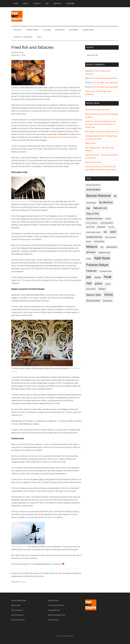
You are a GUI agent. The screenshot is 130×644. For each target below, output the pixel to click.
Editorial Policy (53, 601)
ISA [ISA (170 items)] (105, 232)
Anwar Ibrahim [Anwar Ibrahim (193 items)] (93, 190)
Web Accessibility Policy (57, 615)
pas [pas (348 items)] (89, 277)
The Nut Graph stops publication (105, 78)
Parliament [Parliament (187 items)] (91, 271)
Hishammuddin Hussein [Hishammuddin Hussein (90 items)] (93, 232)
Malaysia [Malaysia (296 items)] (92, 247)
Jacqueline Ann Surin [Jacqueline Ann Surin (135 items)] (94, 237)
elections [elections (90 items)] (108, 219)
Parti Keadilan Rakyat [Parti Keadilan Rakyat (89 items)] (105, 271)
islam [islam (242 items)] (113, 232)
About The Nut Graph (19, 601)
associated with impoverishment (61, 137)
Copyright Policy (54, 610)
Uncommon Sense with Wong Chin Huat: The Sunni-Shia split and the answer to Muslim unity (101, 124)
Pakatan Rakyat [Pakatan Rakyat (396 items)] (97, 265)
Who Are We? (16, 605)
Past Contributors (18, 615)
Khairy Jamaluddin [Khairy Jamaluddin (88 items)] (110, 237)
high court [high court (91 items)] (111, 227)
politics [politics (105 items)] (108, 284)
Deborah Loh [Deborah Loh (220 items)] (100, 208)
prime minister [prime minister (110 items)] (91, 289)
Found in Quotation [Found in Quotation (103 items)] (107, 223)
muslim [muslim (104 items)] (89, 259)
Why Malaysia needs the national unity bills (102, 132)
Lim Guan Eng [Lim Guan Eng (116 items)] (99, 241)
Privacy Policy (53, 620)
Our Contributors (17, 610)
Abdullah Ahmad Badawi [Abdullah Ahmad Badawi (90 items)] (93, 185)
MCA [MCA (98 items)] (102, 247)
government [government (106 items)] (101, 227)
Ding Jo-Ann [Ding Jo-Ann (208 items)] (93, 214)
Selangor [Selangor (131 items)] (102, 289)
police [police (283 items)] (99, 284)
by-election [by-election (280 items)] (106, 202)
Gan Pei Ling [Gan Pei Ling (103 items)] (90, 227)
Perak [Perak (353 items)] (108, 277)
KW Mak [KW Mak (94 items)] (89, 242)
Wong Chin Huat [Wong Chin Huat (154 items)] (93, 301)
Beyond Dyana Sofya (93, 162)
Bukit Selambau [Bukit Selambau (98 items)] (91, 203)
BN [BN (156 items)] (115, 196)
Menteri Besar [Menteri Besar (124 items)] (112, 247)
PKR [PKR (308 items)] (89, 283)
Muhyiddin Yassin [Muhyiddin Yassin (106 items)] (104, 253)
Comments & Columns (56, 605)
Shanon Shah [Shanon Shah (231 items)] (94, 295)
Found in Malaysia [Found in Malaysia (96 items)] (92, 223)
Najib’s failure (90, 143)
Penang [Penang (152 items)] (97, 277)
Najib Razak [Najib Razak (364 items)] (102, 258)
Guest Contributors (18, 620)
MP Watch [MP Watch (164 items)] (91, 252)
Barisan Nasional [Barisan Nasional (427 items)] (98, 196)
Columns (23, 582)
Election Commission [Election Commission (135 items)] (94, 219)
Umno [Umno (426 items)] (108, 295)
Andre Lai (89, 91)
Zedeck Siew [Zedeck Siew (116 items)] (108, 301)
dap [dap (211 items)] (88, 208)
